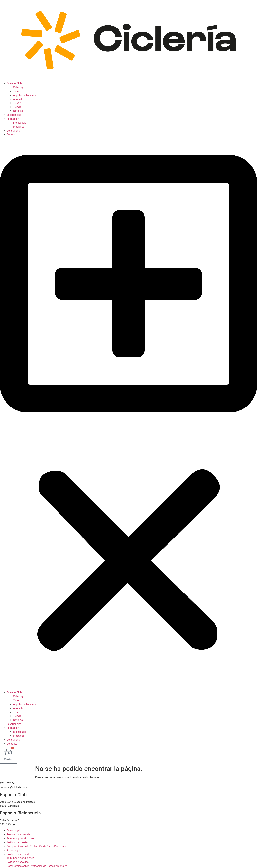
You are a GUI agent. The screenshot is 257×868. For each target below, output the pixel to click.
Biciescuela (20, 123)
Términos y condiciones (20, 838)
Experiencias (14, 115)
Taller (16, 91)
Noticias (18, 111)
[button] (128, 414)
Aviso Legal (13, 830)
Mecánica (19, 127)
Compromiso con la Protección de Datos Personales (37, 846)
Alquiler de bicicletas (25, 95)
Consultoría (13, 131)
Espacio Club (14, 83)
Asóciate (18, 99)
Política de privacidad (19, 834)
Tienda (17, 107)
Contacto (12, 135)
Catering (18, 87)
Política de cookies (18, 842)
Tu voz (17, 103)
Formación (13, 119)
